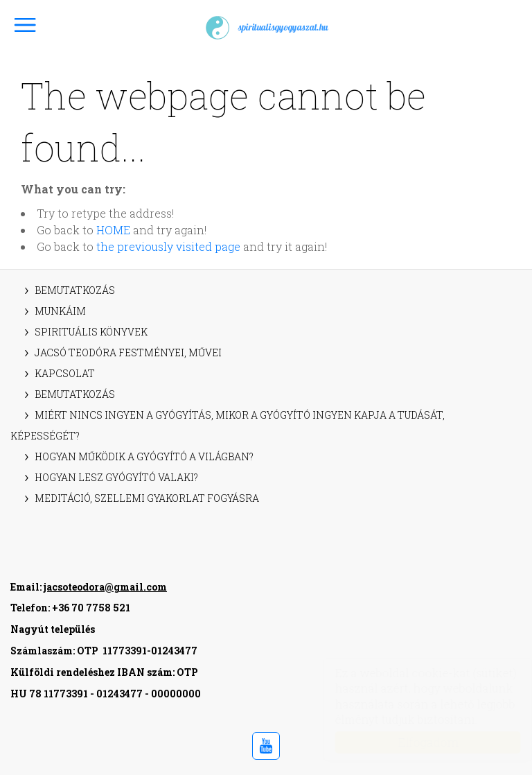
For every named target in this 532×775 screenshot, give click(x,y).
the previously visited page (168, 246)
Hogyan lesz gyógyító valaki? (116, 477)
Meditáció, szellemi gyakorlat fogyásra (147, 498)
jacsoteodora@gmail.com (105, 587)
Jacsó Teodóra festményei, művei (128, 352)
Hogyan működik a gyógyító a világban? (144, 456)
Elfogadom (415, 742)
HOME (113, 230)
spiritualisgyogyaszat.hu (266, 28)
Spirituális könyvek (91, 332)
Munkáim (60, 311)
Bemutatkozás (75, 290)
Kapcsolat (65, 373)
